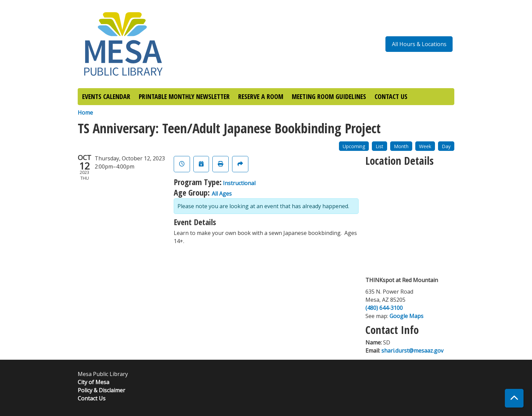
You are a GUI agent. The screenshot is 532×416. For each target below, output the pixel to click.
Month (401, 146)
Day (446, 146)
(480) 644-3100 (384, 308)
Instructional (239, 183)
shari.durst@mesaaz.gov (412, 351)
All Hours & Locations (419, 44)
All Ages (222, 194)
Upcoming (354, 146)
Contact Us (92, 398)
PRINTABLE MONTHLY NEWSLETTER (184, 96)
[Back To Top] (514, 398)
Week (425, 146)
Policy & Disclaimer (101, 390)
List (379, 146)
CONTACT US (391, 96)
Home (85, 113)
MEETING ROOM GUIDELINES (329, 96)
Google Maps (406, 316)
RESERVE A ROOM (261, 96)
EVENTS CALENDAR (106, 96)
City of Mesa (93, 382)
